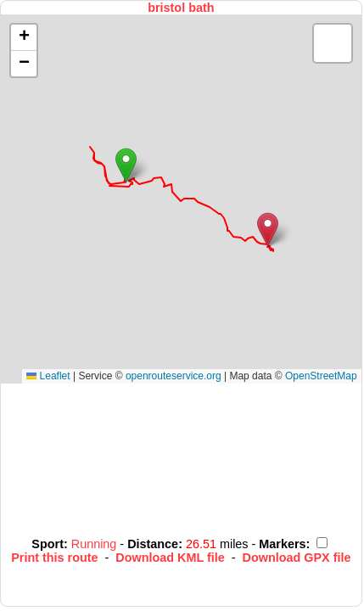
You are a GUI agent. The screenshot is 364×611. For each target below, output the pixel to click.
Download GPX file (297, 558)
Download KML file (170, 558)
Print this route (54, 558)
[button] (126, 165)
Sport (48, 544)
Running (96, 544)
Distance (153, 544)
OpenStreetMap (321, 376)
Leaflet (48, 376)
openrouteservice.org (174, 376)
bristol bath (181, 8)
